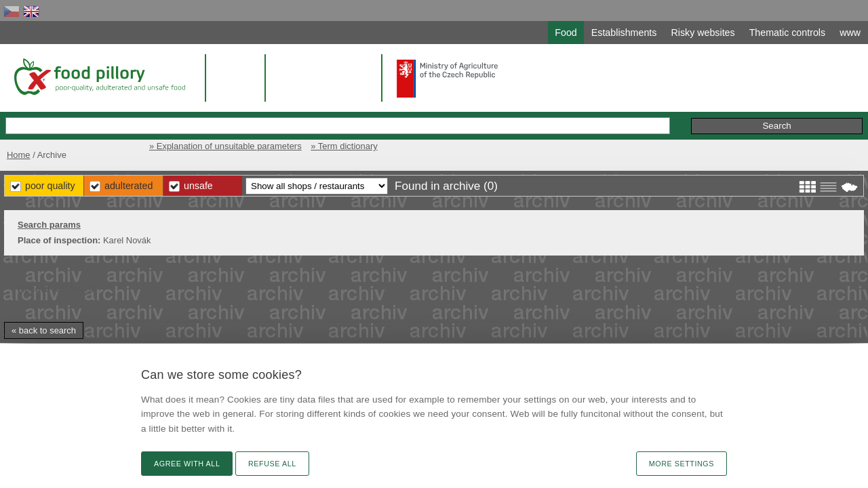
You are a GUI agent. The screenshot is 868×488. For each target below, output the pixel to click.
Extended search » (553, 111)
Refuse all (272, 464)
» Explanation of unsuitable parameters (607, 141)
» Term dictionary (733, 141)
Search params (158, 222)
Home (124, 141)
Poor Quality (306, 183)
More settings (682, 464)
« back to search (152, 328)
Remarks (677, 111)
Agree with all (187, 464)
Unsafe (468, 183)
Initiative (732, 111)
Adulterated (392, 183)
